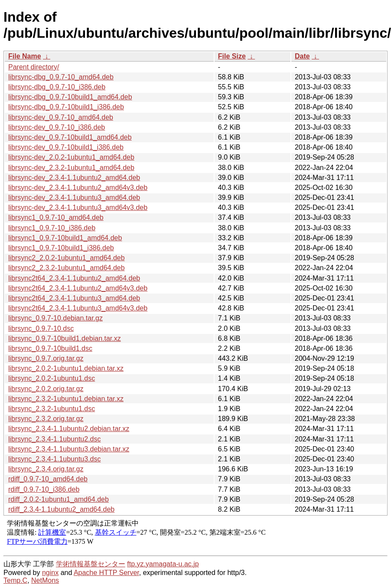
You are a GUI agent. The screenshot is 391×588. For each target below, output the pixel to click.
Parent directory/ (34, 67)
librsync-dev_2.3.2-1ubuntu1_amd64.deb (71, 168)
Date (302, 56)
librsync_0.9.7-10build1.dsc (50, 348)
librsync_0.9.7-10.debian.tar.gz (55, 318)
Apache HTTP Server (106, 573)
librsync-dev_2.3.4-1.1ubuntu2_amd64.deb (74, 178)
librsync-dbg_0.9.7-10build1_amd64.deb (70, 97)
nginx (50, 573)
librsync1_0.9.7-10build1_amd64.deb (65, 238)
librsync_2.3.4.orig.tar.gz (46, 469)
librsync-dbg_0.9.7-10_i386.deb (57, 87)
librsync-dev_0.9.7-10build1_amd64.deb (70, 137)
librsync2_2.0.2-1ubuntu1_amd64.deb (67, 258)
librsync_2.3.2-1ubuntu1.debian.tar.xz (66, 399)
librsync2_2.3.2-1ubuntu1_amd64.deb (67, 268)
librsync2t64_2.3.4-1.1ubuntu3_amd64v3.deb (78, 308)
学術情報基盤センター (91, 564)
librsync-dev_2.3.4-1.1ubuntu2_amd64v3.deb (78, 188)
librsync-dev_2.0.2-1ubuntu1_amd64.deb (71, 157)
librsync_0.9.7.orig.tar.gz (46, 358)
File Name (25, 56)
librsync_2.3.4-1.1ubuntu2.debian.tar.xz (69, 429)
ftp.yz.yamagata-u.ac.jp (163, 564)
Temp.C (15, 580)
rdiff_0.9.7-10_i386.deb (44, 489)
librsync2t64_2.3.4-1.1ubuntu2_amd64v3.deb (78, 288)
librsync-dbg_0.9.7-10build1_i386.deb (66, 107)
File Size (232, 56)
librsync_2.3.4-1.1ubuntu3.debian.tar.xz (69, 449)
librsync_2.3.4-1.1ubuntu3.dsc (54, 459)
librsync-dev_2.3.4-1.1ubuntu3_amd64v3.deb (78, 207)
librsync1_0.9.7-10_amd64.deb (56, 217)
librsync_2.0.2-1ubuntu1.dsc (52, 378)
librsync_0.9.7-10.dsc (41, 328)
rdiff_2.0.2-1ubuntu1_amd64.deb (59, 499)
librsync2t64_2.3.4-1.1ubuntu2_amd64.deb (74, 278)
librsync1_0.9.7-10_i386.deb (52, 228)
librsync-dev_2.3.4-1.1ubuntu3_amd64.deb (74, 198)
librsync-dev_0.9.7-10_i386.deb (57, 127)
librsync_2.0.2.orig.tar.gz (46, 389)
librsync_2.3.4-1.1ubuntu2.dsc (54, 439)
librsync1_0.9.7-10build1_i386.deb (61, 248)
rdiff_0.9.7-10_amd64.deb (48, 479)
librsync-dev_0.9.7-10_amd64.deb (61, 117)
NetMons (45, 580)
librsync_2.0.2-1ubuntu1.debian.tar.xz (66, 368)
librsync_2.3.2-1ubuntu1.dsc (52, 409)
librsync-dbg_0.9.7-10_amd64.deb (61, 77)
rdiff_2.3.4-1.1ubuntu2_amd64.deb (61, 509)
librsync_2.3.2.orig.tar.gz (46, 419)
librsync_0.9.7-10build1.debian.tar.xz (65, 338)
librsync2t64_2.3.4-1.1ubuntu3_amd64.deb (74, 298)
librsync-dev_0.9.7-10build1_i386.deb (66, 147)
